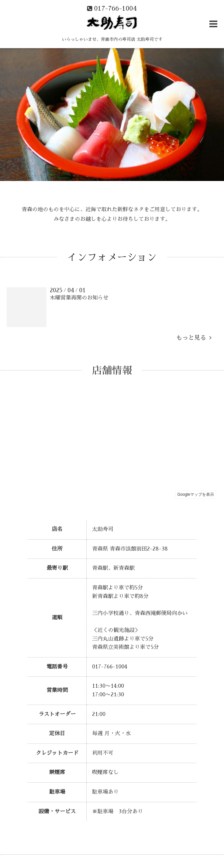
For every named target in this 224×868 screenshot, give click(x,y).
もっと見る (194, 338)
